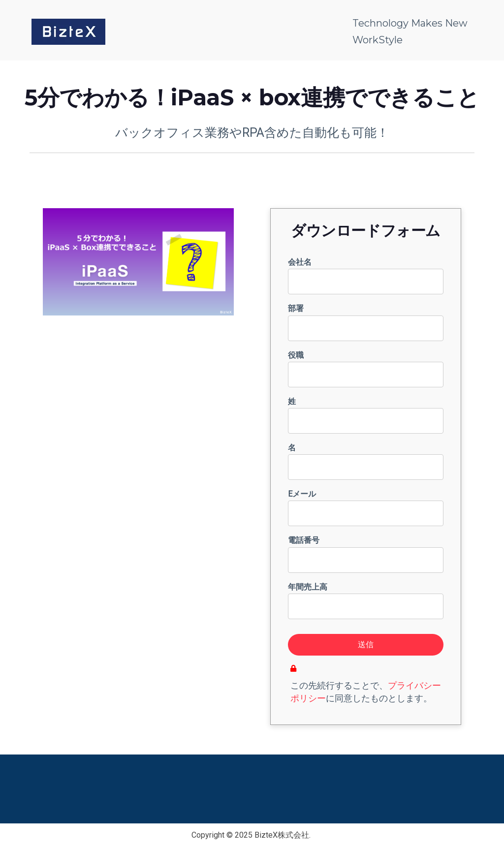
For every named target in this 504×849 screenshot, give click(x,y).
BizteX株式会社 (282, 835)
